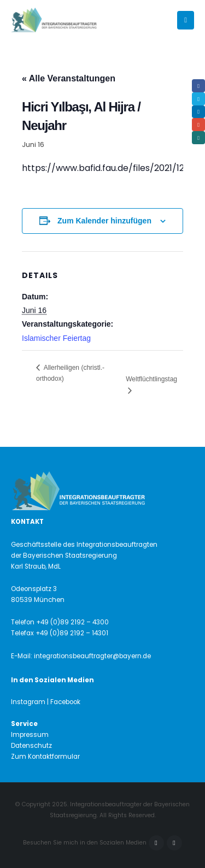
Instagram (174, 843)
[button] (186, 20)
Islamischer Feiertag (56, 338)
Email (198, 125)
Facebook (156, 843)
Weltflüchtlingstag (151, 379)
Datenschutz (31, 746)
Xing (198, 138)
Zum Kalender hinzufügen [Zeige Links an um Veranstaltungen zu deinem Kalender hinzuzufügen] (104, 221)
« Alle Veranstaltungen (69, 78)
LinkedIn (198, 112)
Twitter (198, 99)
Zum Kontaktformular (45, 757)
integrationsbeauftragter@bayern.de (92, 656)
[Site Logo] (72, 20)
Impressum (30, 735)
